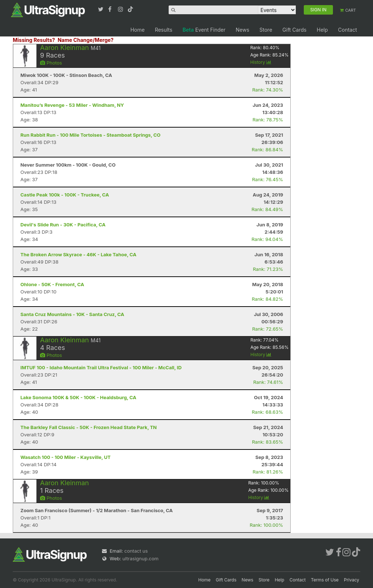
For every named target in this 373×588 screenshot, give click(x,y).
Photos (51, 63)
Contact (348, 30)
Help (322, 30)
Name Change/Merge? (86, 40)
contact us (136, 551)
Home (138, 30)
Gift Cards (294, 30)
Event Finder (204, 30)
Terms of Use (325, 580)
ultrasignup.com (140, 558)
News (242, 30)
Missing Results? (34, 40)
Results (164, 30)
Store (266, 30)
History (261, 62)
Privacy (352, 580)
